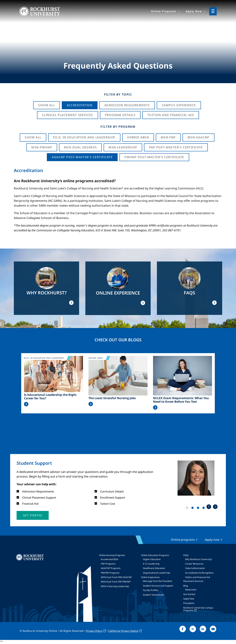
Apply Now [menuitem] (194, 11)
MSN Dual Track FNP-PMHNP (116, 582)
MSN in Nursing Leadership (115, 586)
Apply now (212, 540)
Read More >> (26, 404)
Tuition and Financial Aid (197, 577)
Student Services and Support (158, 586)
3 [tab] (199, 509)
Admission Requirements (127, 105)
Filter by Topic (118, 94)
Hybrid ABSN (138, 137)
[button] (33, 515)
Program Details (120, 115)
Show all (33, 137)
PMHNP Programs (110, 573)
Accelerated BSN (110, 559)
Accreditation (80, 105)
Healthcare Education (154, 568)
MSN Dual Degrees (80, 147)
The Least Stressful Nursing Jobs (112, 398)
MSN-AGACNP (198, 137)
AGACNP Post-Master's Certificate (82, 157)
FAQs (186, 555)
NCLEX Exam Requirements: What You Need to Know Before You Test (181, 400)
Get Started (189, 594)
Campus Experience (179, 105)
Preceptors (189, 603)
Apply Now (189, 599)
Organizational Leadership (156, 573)
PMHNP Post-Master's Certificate (154, 157)
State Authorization (195, 568)
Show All (46, 105)
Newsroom (191, 590)
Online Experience (150, 577)
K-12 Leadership (151, 564)
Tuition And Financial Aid (171, 115)
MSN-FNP (168, 137)
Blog (186, 586)
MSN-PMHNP (42, 147)
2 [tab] (193, 509)
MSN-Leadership (123, 147)
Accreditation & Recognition (199, 573)
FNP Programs (108, 564)
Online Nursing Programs (112, 555)
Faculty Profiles (151, 590)
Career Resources (194, 564)
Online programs (183, 540)
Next (215, 507)
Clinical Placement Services (68, 115)
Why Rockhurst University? (199, 559)
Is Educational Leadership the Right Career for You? (50, 397)
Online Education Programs (155, 555)
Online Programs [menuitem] (164, 11)
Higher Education (152, 559)
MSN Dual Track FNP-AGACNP (116, 577)
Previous (209, 507)
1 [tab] (188, 509)
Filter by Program (118, 127)
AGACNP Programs (111, 568)
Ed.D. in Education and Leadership (84, 137)
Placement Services (193, 581)
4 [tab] (204, 509)
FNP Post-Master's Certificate (176, 147)
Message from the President (157, 581)
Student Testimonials (154, 595)
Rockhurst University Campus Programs (198, 609)
